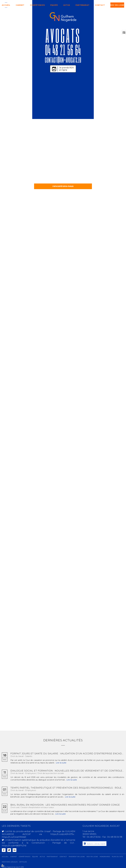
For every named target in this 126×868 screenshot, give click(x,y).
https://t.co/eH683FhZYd (14, 846)
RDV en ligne (117, 5)
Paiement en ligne (77, 857)
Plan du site (117, 857)
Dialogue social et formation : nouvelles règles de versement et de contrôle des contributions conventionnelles (67, 771)
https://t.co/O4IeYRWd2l (14, 837)
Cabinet (20, 5)
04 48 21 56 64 (63, 50)
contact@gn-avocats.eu (63, 59)
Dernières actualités (63, 740)
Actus (67, 5)
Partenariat (83, 5)
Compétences (37, 5)
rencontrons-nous (63, 186)
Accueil (6, 5)
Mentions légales (10, 862)
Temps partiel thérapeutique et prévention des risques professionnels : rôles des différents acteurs (67, 788)
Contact (100, 5)
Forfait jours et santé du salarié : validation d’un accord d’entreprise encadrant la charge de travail (67, 754)
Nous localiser (96, 844)
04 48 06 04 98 (115, 837)
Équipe (54, 5)
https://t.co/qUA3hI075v (62, 834)
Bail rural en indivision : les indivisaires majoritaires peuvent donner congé (65, 805)
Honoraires (105, 857)
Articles (23, 862)
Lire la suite (61, 763)
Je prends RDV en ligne (67, 69)
